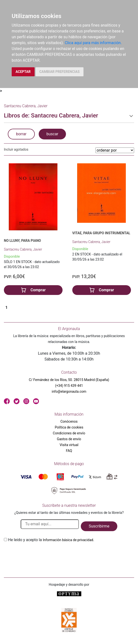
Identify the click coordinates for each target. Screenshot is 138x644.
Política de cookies (69, 427)
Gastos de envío (69, 439)
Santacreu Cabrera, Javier (23, 249)
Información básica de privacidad (68, 540)
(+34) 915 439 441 (69, 386)
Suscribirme (99, 526)
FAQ (69, 451)
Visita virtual (69, 445)
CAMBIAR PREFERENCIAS (60, 72)
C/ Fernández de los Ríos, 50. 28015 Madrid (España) (69, 380)
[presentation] (41, 554)
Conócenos (69, 421)
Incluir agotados (16, 149)
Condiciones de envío (69, 433)
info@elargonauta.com (69, 391)
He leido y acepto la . (51, 540)
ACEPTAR (23, 72)
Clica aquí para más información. (93, 43)
